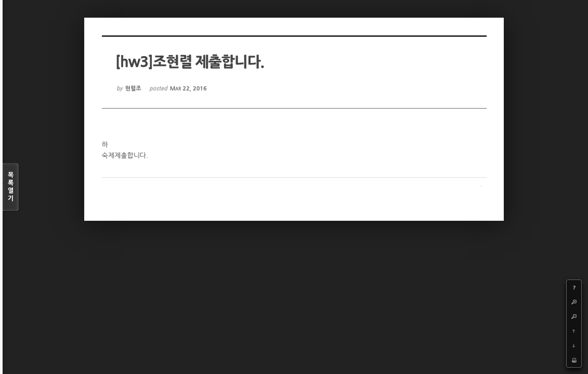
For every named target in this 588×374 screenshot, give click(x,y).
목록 (11, 187)
